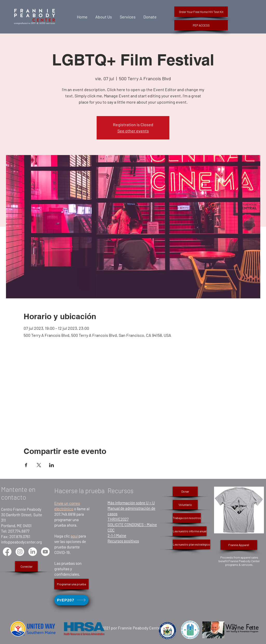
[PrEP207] (71, 600)
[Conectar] (26, 566)
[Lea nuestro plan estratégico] (191, 544)
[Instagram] (20, 552)
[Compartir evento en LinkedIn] (52, 465)
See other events (133, 131)
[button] (201, 25)
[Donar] (185, 491)
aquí (74, 536)
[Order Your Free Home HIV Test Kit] (201, 12)
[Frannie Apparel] (239, 545)
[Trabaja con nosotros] (187, 518)
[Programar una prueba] (71, 584)
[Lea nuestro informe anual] (190, 531)
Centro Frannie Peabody (21, 509)
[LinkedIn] (33, 552)
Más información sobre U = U (131, 503)
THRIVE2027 (118, 519)
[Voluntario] (185, 505)
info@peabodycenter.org (21, 542)
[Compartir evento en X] (39, 465)
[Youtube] (45, 552)
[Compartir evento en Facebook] (26, 465)
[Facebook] (7, 552)
